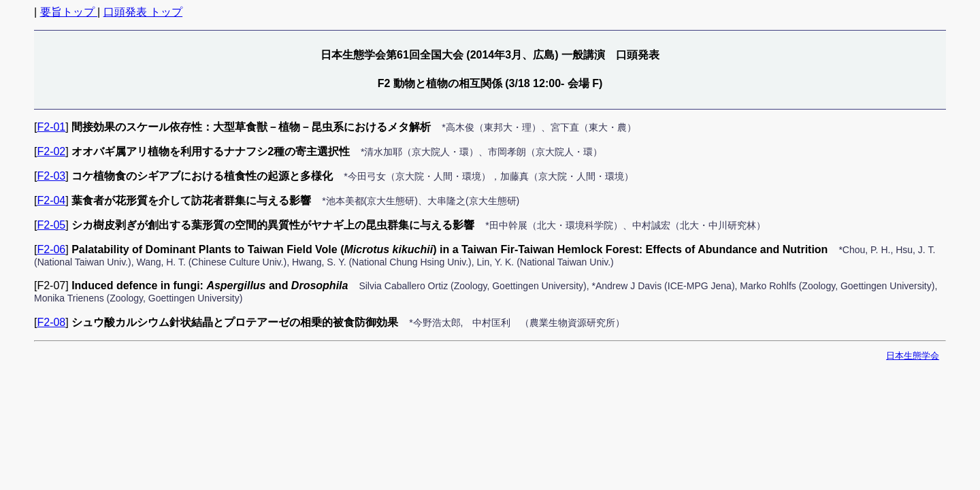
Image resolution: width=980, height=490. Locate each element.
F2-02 (51, 151)
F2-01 (51, 127)
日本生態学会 (913, 356)
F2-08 (51, 322)
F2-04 (51, 200)
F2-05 (51, 225)
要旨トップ (69, 12)
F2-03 (51, 176)
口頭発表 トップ (143, 12)
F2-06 (51, 249)
